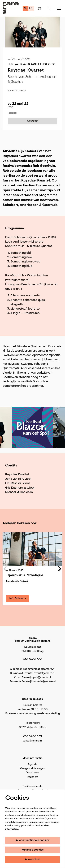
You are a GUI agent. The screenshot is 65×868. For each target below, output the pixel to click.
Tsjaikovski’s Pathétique (25, 575)
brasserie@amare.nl (44, 682)
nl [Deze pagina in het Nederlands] (26, 8)
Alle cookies (33, 859)
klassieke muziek (17, 91)
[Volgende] (57, 427)
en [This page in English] (31, 8)
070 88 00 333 (33, 737)
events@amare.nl (44, 673)
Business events (32, 786)
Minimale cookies (33, 850)
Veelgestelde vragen (32, 769)
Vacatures (33, 773)
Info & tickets (18, 598)
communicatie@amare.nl (40, 669)
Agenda (32, 764)
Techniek (33, 777)
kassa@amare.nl (32, 741)
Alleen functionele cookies (33, 840)
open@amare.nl (41, 677)
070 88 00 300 (33, 660)
